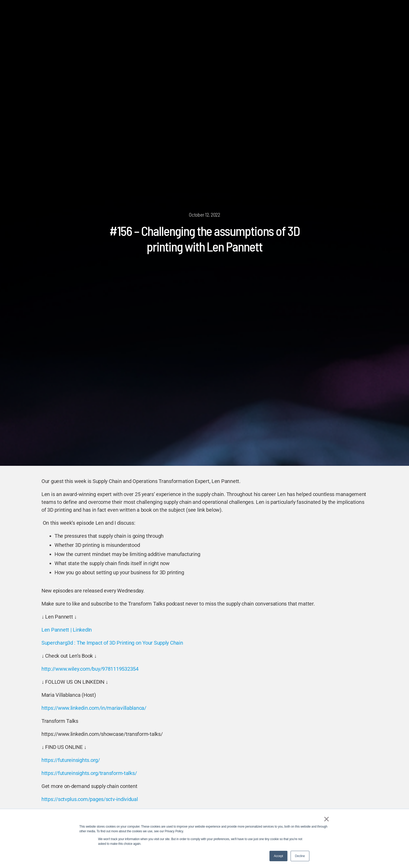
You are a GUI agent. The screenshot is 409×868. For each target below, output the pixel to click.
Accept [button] (278, 856)
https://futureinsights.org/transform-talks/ (89, 773)
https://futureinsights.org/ (71, 760)
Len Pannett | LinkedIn (67, 630)
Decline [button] (300, 856)
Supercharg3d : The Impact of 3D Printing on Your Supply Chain (112, 643)
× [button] (326, 819)
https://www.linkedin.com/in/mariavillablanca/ (94, 708)
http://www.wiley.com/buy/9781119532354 (90, 669)
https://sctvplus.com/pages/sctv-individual (90, 799)
